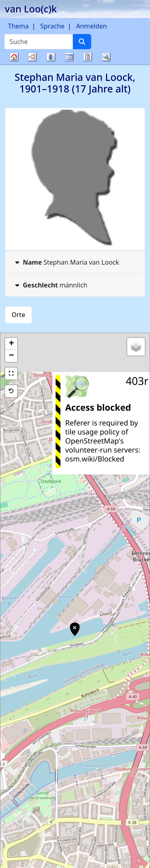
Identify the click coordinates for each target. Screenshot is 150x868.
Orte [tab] (18, 315)
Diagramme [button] (32, 57)
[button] (11, 344)
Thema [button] (18, 26)
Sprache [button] (52, 26)
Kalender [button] (69, 57)
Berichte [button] (88, 57)
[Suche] (82, 42)
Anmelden (91, 26)
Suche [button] (106, 57)
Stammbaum (14, 64)
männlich (50, 285)
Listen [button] (51, 57)
